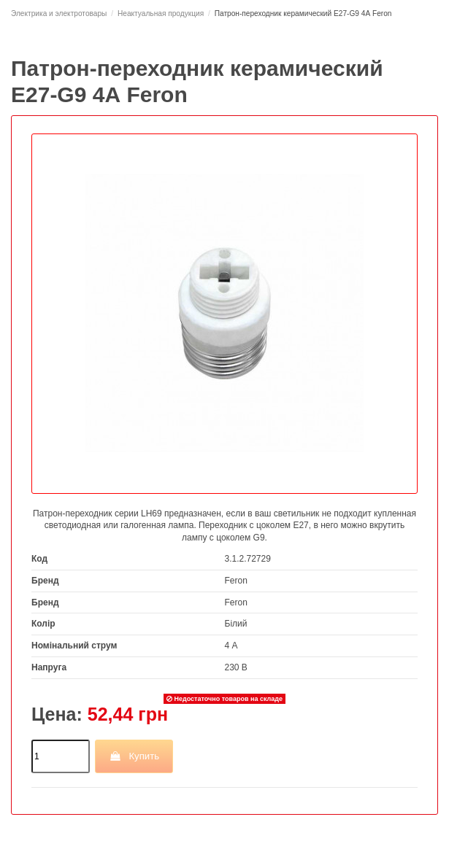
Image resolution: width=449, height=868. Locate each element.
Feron (236, 581)
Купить (134, 756)
